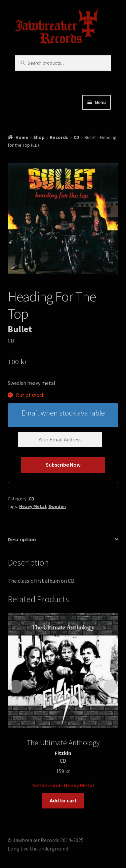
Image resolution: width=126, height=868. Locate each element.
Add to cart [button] (63, 800)
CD (76, 137)
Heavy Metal (33, 506)
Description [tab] (22, 539)
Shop (39, 137)
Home (22, 137)
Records (59, 137)
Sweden (57, 506)
